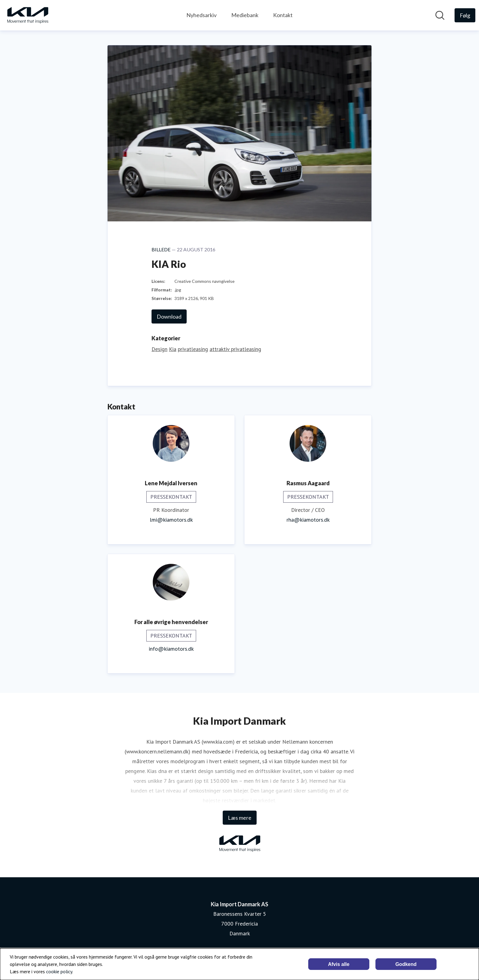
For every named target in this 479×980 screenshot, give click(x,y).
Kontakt (283, 15)
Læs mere (240, 818)
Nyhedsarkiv (201, 15)
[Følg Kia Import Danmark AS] (465, 15)
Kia (173, 349)
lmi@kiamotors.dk (171, 520)
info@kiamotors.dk (171, 649)
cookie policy (59, 971)
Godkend (406, 964)
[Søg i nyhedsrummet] (440, 15)
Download (169, 316)
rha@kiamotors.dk (308, 520)
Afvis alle (339, 964)
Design (159, 349)
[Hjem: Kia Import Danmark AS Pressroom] (27, 15)
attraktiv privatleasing (235, 349)
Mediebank (245, 15)
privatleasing (193, 349)
